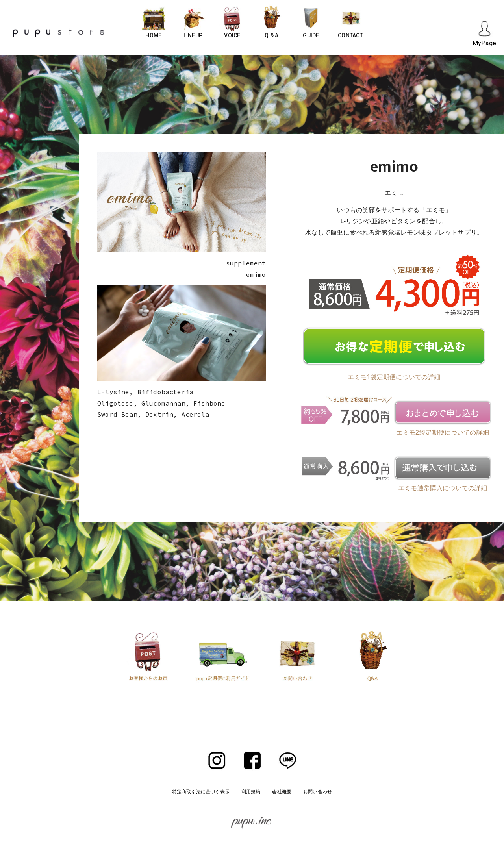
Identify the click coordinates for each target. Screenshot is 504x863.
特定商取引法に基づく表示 (201, 792)
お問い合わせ (318, 792)
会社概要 (282, 792)
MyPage (484, 43)
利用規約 (251, 792)
